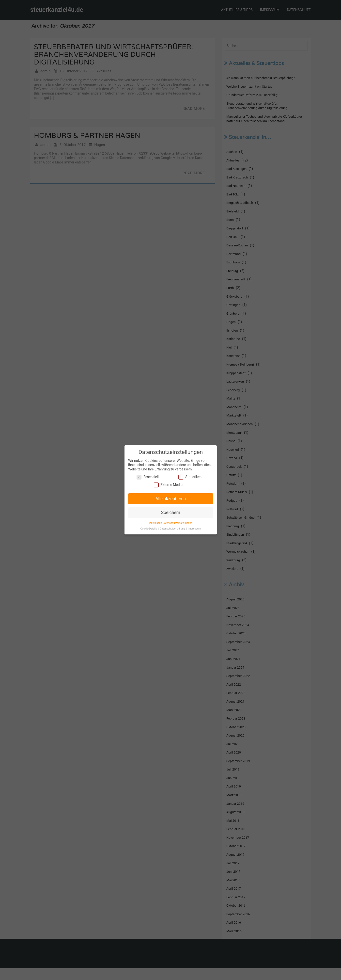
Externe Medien (169, 485)
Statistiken (189, 477)
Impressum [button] (194, 528)
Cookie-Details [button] (149, 528)
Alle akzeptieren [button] (170, 498)
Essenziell (148, 477)
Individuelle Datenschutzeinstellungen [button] (171, 522)
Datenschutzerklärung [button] (173, 528)
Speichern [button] (170, 512)
